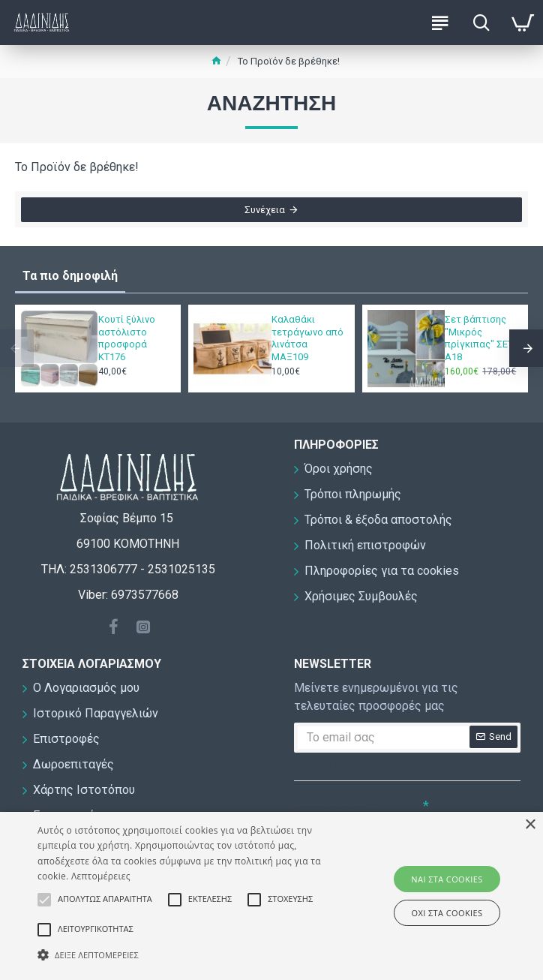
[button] (190, 954)
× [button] (530, 825)
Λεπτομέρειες (101, 876)
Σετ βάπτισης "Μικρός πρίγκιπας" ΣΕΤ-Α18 (480, 338)
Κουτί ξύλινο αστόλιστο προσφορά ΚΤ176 (127, 338)
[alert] (271, 896)
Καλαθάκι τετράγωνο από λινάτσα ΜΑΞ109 (307, 338)
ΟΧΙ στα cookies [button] (447, 913)
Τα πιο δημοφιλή (70, 276)
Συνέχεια (265, 211)
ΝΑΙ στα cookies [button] (447, 879)
